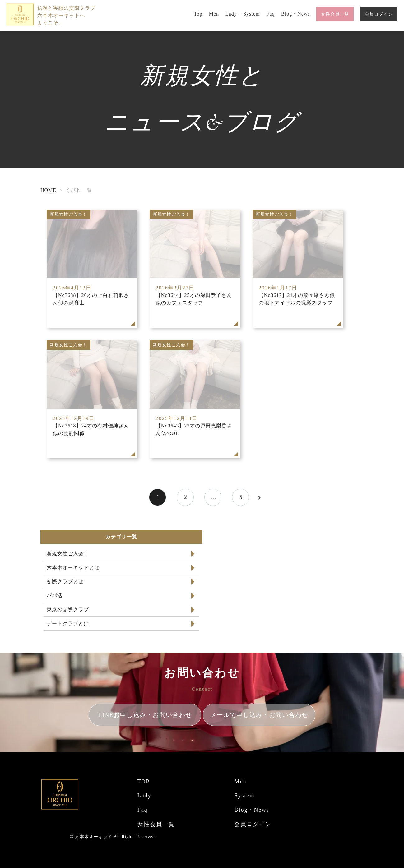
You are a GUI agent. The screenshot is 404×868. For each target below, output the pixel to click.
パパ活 (55, 596)
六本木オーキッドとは (73, 568)
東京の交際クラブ (68, 609)
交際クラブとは (65, 582)
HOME (48, 190)
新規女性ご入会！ (68, 554)
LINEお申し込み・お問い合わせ (145, 715)
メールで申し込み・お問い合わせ (259, 715)
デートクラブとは (68, 623)
